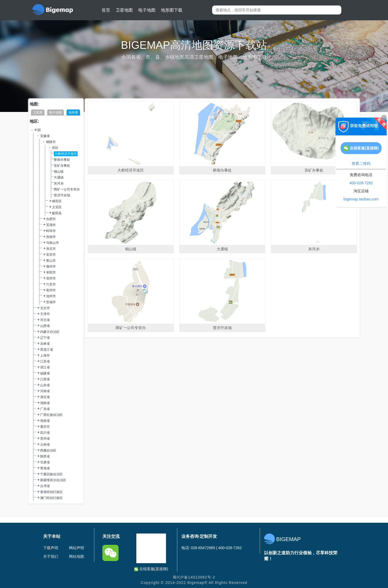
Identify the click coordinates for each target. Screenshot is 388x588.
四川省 (45, 433)
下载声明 (51, 548)
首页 (106, 10)
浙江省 (45, 367)
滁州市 (51, 266)
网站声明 (77, 548)
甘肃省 (45, 462)
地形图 (73, 112)
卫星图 (38, 112)
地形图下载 (172, 10)
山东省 (45, 385)
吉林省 (45, 344)
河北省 (45, 320)
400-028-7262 (361, 183)
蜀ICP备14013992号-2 (194, 577)
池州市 (51, 296)
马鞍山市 (53, 243)
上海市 (45, 355)
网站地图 (77, 556)
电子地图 (147, 10)
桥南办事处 (62, 160)
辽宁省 (45, 338)
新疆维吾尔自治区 (53, 480)
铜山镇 (59, 172)
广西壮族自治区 (51, 415)
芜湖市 (51, 225)
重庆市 (45, 427)
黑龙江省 (47, 350)
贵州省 (45, 439)
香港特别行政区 (51, 492)
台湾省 (45, 486)
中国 (37, 130)
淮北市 (51, 249)
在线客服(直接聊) (151, 569)
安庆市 (51, 255)
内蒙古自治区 (50, 332)
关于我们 (51, 556)
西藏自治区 (48, 450)
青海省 (45, 468)
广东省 (45, 409)
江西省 (45, 379)
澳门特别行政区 (51, 498)
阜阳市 (51, 272)
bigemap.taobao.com (361, 199)
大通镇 (59, 177)
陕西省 (45, 456)
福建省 (45, 373)
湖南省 (45, 403)
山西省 (45, 326)
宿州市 (51, 278)
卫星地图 (124, 10)
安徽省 (45, 136)
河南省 (45, 391)
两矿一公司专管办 (67, 189)
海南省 (45, 421)
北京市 (45, 308)
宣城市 (51, 302)
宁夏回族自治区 (51, 474)
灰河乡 (59, 183)
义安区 (57, 207)
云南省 (45, 445)
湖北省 (45, 397)
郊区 (55, 148)
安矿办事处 (62, 166)
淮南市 (51, 237)
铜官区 (57, 201)
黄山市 (51, 261)
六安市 (51, 284)
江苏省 (45, 361)
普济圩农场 (62, 195)
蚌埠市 (51, 231)
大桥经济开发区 (66, 154)
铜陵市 (51, 142)
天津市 (45, 314)
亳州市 (51, 290)
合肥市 (51, 219)
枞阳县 (57, 213)
